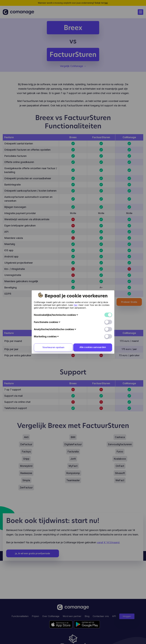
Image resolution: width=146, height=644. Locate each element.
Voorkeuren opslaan (53, 347)
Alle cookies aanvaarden (93, 347)
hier (76, 305)
